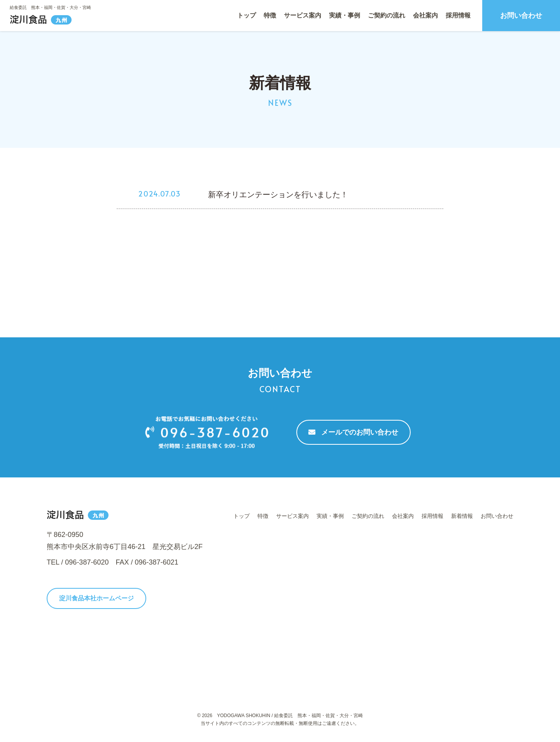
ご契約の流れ (387, 15)
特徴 (270, 15)
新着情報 (462, 516)
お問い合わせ (521, 16)
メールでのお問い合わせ (353, 432)
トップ (247, 15)
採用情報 (458, 15)
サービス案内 (303, 15)
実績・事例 (345, 15)
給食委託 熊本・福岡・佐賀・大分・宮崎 (50, 7)
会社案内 (425, 15)
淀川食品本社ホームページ (96, 598)
